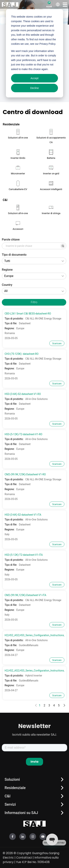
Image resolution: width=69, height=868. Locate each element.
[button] (65, 4)
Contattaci (24, 858)
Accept (34, 78)
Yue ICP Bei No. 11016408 (33, 862)
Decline (34, 88)
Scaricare (57, 344)
